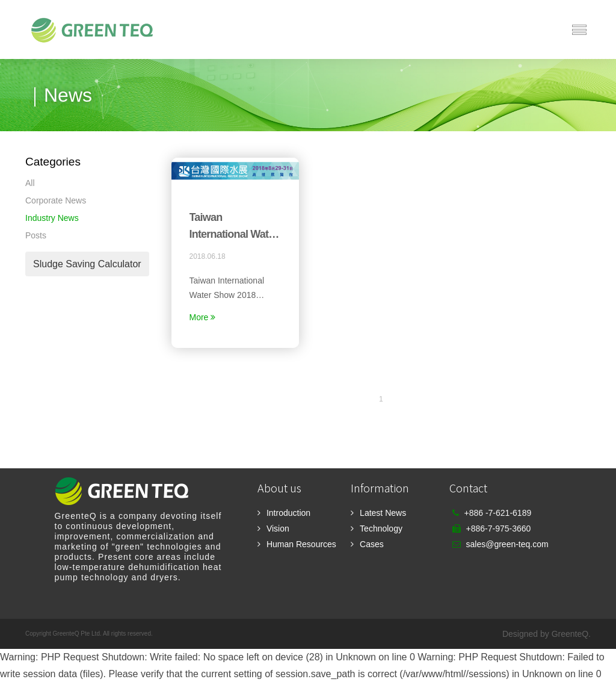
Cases (372, 544)
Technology (381, 529)
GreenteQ (570, 634)
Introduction (288, 513)
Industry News (52, 218)
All (30, 183)
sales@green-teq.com (507, 544)
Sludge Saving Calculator (87, 264)
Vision (278, 529)
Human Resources (301, 544)
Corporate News (56, 200)
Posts (36, 235)
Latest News (383, 513)
